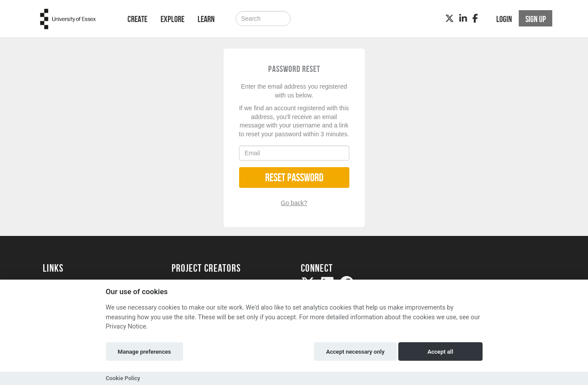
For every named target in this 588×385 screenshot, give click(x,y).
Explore (172, 19)
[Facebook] (475, 19)
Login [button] (504, 19)
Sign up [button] (536, 19)
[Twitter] (449, 19)
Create (137, 19)
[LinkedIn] (463, 19)
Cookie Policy (123, 378)
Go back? (294, 203)
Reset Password (294, 178)
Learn (206, 19)
